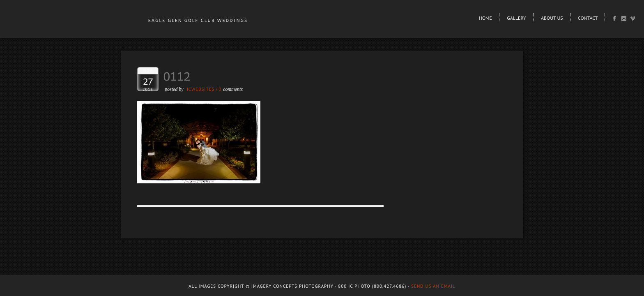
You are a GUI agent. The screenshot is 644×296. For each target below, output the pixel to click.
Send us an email (433, 286)
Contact (588, 18)
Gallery (516, 18)
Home (485, 18)
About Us (552, 18)
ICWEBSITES (201, 89)
